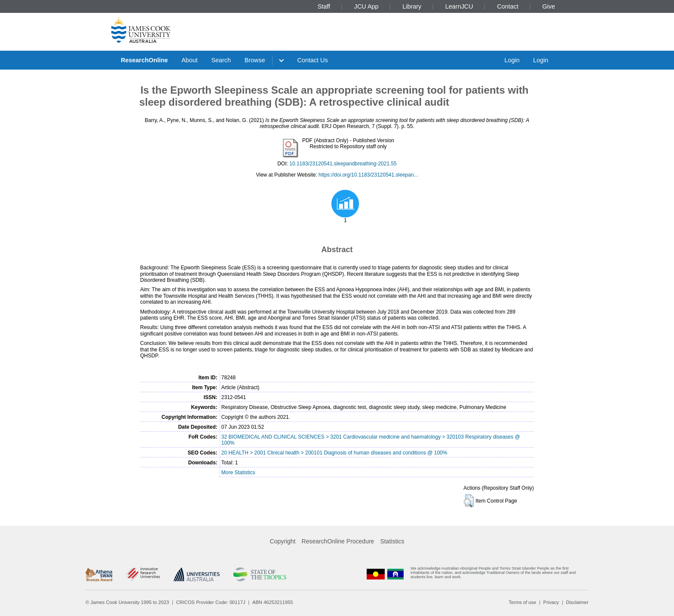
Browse (255, 60)
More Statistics (238, 473)
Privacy (551, 602)
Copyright (283, 541)
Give (549, 6)
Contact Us (313, 60)
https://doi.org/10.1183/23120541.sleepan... (368, 175)
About (190, 60)
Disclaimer (577, 602)
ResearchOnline (144, 60)
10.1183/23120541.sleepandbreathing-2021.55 (343, 164)
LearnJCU (459, 6)
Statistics (392, 541)
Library (412, 6)
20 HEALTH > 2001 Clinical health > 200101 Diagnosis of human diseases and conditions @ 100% (334, 453)
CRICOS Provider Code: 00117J (211, 602)
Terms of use (522, 602)
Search (221, 60)
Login (512, 60)
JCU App (366, 6)
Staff (324, 6)
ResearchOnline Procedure (338, 541)
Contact (508, 6)
